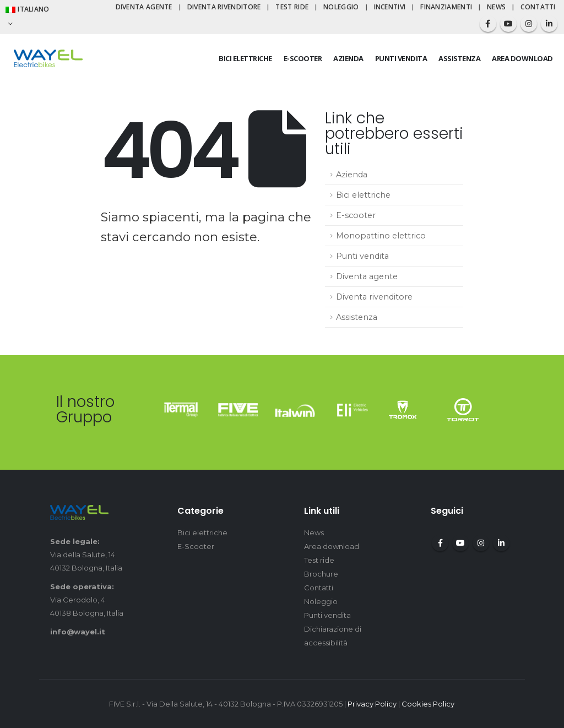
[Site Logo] (48, 58)
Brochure (321, 574)
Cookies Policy (428, 704)
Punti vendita (401, 58)
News (496, 7)
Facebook (440, 543)
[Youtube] (508, 24)
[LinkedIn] (549, 24)
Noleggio (341, 7)
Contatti (538, 7)
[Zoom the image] (181, 409)
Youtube (460, 543)
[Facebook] (488, 24)
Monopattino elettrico (381, 236)
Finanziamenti (446, 7)
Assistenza (459, 58)
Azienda (348, 58)
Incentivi (390, 7)
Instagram (481, 543)
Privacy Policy (372, 704)
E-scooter (303, 58)
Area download (522, 58)
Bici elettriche (245, 58)
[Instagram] (529, 24)
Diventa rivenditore (224, 7)
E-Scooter (196, 546)
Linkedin (501, 543)
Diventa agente (144, 7)
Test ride (292, 7)
